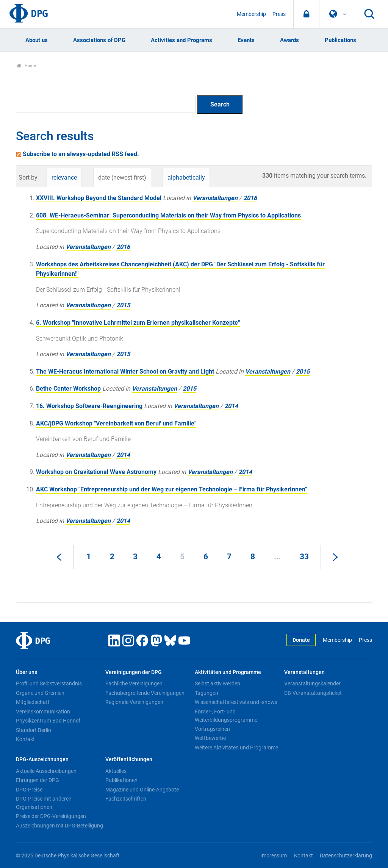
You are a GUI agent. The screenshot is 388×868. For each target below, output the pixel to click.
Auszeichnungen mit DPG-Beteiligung (59, 826)
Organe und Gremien (40, 693)
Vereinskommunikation (43, 712)
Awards (289, 40)
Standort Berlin (34, 730)
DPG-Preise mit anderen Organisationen (44, 803)
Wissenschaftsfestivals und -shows (236, 702)
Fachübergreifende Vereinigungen (145, 693)
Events (246, 40)
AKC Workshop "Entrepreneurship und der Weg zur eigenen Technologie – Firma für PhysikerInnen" (171, 489)
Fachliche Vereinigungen (134, 683)
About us (37, 40)
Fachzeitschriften (126, 799)
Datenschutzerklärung (346, 856)
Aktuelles (116, 771)
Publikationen (121, 780)
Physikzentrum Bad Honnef (48, 721)
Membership (251, 14)
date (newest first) (122, 178)
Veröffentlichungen (129, 759)
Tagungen (207, 693)
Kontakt (25, 739)
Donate (301, 640)
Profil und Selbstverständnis (49, 683)
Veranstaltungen (215, 198)
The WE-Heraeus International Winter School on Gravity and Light (125, 371)
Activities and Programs (181, 40)
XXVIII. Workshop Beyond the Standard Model (99, 198)
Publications (340, 40)
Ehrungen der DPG (38, 780)
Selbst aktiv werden (217, 683)
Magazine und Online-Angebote (142, 790)
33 (304, 557)
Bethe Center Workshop (68, 389)
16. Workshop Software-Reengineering (89, 406)
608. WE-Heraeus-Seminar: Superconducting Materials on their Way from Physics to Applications (168, 215)
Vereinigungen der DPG (134, 672)
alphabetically (186, 178)
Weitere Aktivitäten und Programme (236, 748)
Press (279, 14)
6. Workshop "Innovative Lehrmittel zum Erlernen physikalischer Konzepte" (138, 323)
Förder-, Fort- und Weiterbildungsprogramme (226, 716)
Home (26, 66)
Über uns (27, 672)
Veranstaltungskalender (312, 683)
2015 (123, 305)
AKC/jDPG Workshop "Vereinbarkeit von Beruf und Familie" (116, 423)
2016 (250, 198)
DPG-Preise (29, 790)
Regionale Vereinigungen (134, 702)
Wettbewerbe (210, 738)
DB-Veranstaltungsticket (313, 693)
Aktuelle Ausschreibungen (46, 771)
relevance (64, 178)
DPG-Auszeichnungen (42, 759)
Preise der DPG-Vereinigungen (51, 816)
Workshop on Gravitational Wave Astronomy (96, 472)
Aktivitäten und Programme (228, 672)
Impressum (274, 856)
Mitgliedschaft (33, 702)
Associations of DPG (99, 40)
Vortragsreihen (212, 729)
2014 (231, 406)
